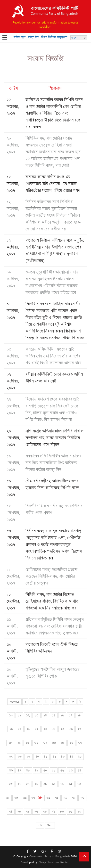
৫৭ (28, 784)
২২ (37, 729)
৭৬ (28, 812)
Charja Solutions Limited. (54, 862)
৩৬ (80, 743)
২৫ (62, 729)
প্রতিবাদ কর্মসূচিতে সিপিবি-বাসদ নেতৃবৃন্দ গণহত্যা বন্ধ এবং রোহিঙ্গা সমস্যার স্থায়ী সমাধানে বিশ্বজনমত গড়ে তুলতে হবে (55, 626)
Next (50, 825)
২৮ (10, 743)
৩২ (45, 743)
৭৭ (36, 812)
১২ (28, 715)
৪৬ (11, 770)
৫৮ (37, 784)
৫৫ (11, 784)
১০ (11, 715)
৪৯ (37, 770)
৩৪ (63, 743)
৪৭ (19, 770)
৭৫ (19, 812)
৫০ (45, 770)
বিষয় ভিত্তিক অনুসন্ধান (54, 37)
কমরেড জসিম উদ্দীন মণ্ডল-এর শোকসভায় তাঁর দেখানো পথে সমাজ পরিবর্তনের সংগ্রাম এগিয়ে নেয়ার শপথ (53, 184)
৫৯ (45, 784)
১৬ (62, 715)
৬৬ (25, 798)
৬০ (54, 784)
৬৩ (79, 784)
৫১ (54, 770)
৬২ (71, 784)
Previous (14, 702)
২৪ (54, 729)
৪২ (54, 757)
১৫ (54, 715)
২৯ (19, 743)
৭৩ (82, 798)
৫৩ (71, 770)
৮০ (62, 812)
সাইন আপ (20, 37)
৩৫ (71, 743)
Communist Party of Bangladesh (50, 856)
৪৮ (28, 770)
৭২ (74, 798)
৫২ (62, 770)
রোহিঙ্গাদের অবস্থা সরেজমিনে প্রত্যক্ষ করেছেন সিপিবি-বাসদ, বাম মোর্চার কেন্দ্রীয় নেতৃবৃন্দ (51, 576)
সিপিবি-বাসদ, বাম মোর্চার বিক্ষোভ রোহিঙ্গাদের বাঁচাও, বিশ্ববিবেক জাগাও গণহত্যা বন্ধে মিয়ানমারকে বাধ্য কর (52, 601)
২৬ (71, 729)
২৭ (79, 729)
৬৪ (8, 798)
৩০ (28, 743)
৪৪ (71, 757)
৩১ (36, 743)
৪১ (46, 757)
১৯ (11, 729)
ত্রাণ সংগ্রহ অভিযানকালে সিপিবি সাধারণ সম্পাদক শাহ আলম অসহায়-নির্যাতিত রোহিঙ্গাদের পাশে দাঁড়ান (55, 438)
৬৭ (33, 798)
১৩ (37, 715)
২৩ (45, 729)
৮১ (71, 812)
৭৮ (45, 812)
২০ (20, 729)
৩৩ (54, 743)
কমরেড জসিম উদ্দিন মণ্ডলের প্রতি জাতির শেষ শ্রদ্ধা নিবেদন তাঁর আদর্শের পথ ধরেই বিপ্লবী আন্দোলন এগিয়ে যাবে (53, 356)
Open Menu (5, 38)
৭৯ (53, 812)
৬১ (62, 784)
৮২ (79, 812)
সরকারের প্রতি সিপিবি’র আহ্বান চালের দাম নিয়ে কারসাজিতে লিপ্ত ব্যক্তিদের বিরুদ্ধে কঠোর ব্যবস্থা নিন (53, 463)
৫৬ (19, 784)
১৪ (45, 715)
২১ (28, 729)
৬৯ (48, 798)
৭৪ (11, 812)
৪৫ (80, 757)
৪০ (37, 757)
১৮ (79, 715)
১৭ (71, 715)
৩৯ (29, 757)
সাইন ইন (33, 37)
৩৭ (11, 757)
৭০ (57, 798)
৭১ (65, 798)
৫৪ (79, 770)
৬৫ (16, 798)
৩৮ (20, 757)
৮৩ (40, 825)
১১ (19, 715)
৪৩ (63, 757)
